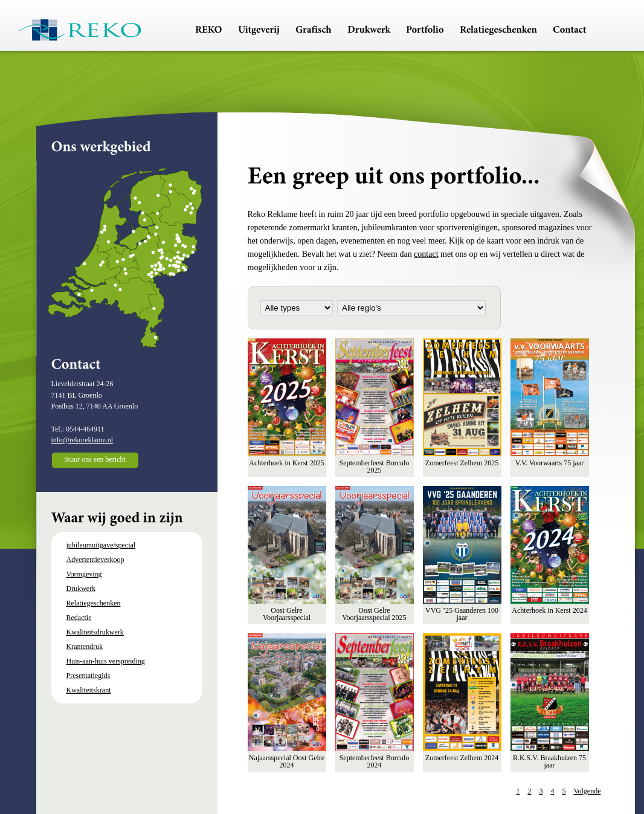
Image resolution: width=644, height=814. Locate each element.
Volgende (587, 791)
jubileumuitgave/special (101, 545)
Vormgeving (84, 574)
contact (426, 254)
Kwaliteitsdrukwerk (95, 632)
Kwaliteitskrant (89, 690)
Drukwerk (81, 589)
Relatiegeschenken (94, 603)
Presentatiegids (89, 676)
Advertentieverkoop (95, 560)
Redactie (79, 618)
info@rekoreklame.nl (82, 440)
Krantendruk (85, 647)
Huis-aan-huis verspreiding (106, 661)
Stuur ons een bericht (95, 459)
